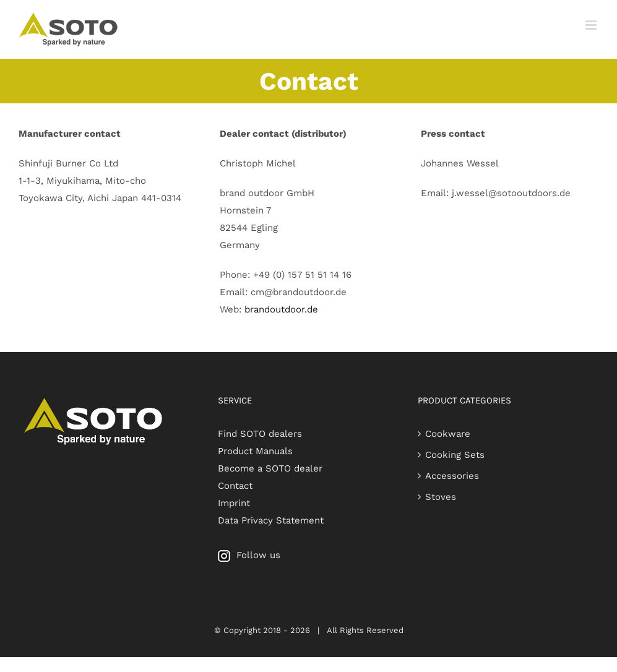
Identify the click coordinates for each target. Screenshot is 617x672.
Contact (235, 486)
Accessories (452, 476)
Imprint (234, 503)
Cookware (448, 434)
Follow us (249, 555)
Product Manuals (255, 451)
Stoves (441, 497)
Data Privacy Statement (271, 520)
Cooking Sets (455, 455)
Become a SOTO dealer (270, 468)
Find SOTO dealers (260, 434)
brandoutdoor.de (280, 309)
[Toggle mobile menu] (592, 25)
